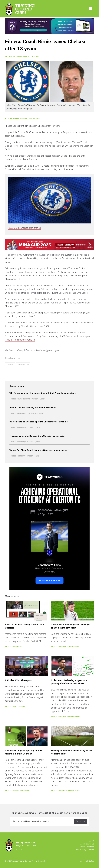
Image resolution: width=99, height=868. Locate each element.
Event (15, 707)
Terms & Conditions (86, 847)
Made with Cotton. (87, 861)
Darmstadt (25, 791)
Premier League (74, 717)
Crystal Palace (74, 791)
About (92, 841)
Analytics (63, 647)
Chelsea (35, 56)
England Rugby (74, 647)
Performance (22, 56)
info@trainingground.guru (26, 846)
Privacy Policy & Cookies (85, 850)
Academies (17, 647)
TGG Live (22, 707)
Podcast (16, 791)
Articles (9, 56)
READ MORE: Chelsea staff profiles (24, 228)
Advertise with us (87, 844)
